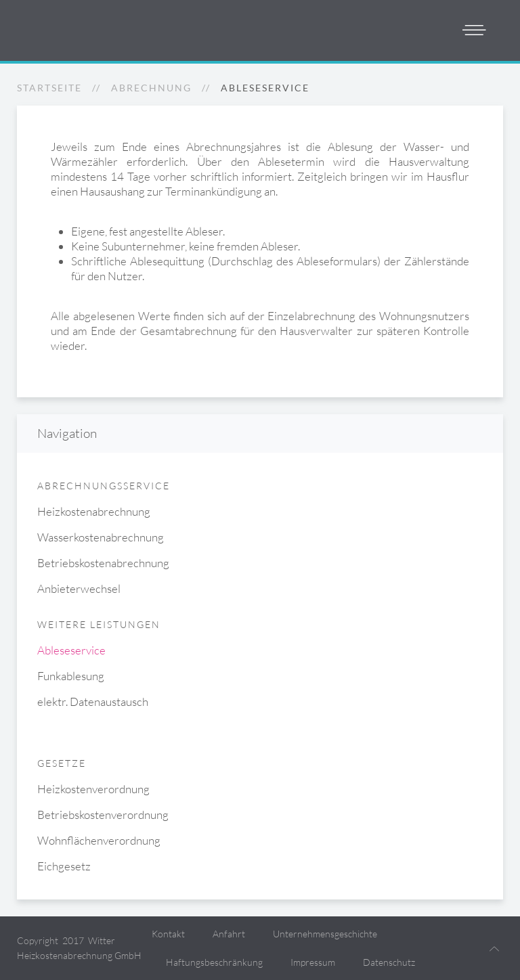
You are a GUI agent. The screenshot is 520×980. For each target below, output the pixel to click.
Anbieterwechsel (79, 588)
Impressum (313, 962)
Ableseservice (71, 650)
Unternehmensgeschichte (325, 934)
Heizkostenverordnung (93, 789)
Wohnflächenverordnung (99, 840)
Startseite (49, 88)
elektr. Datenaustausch (93, 701)
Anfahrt (229, 934)
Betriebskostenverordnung (103, 815)
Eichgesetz (64, 866)
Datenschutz (389, 962)
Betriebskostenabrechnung (103, 563)
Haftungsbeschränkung (214, 962)
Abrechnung (151, 88)
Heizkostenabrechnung (94, 511)
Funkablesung (71, 676)
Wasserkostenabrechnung (101, 537)
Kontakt (168, 934)
